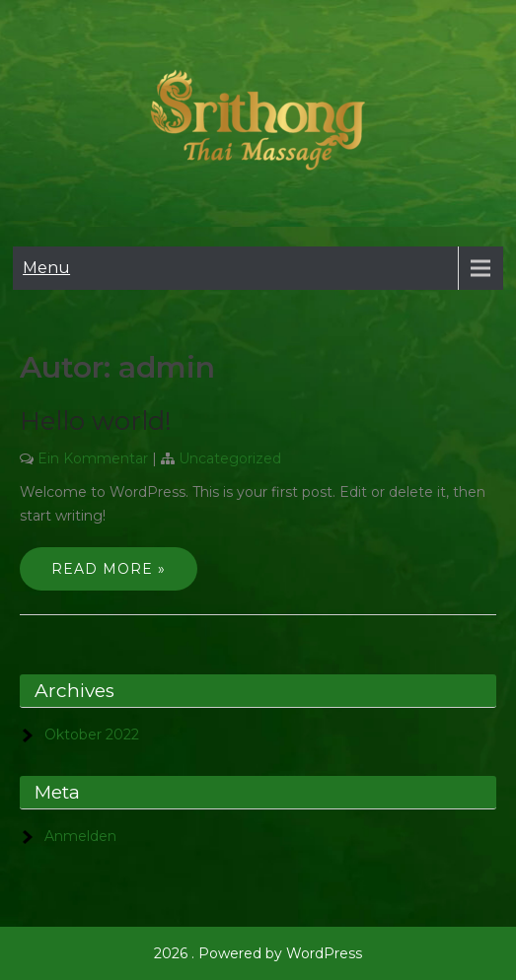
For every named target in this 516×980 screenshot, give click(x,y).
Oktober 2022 (92, 735)
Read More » (109, 569)
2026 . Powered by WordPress (258, 953)
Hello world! (96, 421)
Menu (46, 268)
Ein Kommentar (93, 458)
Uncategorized (230, 458)
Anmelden (80, 836)
